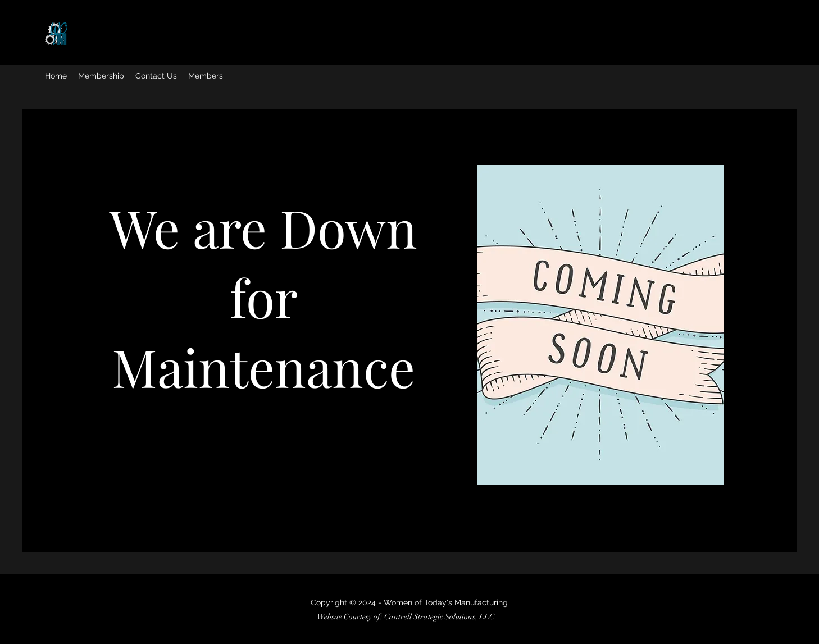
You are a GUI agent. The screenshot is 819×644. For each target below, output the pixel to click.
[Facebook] (97, 414)
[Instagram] (131, 414)
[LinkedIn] (147, 414)
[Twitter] (114, 414)
